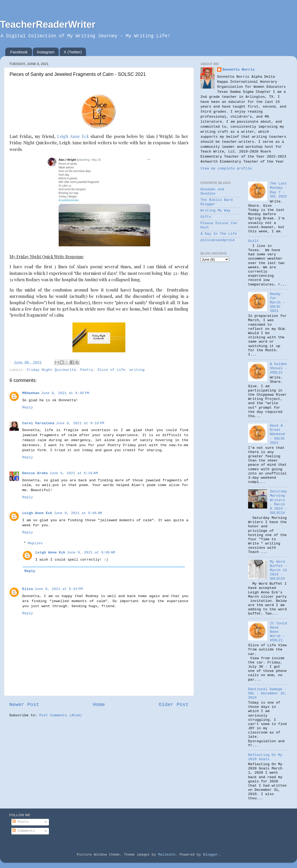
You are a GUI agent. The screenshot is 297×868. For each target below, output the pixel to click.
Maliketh (167, 855)
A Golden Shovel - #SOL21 (278, 368)
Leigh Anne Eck (73, 136)
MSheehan (31, 393)
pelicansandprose (218, 240)
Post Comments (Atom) (61, 715)
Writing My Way (215, 211)
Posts (20, 822)
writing (137, 370)
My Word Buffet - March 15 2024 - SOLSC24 (278, 570)
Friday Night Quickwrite (51, 370)
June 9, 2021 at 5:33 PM (59, 589)
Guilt (253, 241)
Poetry (87, 370)
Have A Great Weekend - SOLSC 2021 (277, 434)
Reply (28, 407)
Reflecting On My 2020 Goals (265, 757)
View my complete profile (226, 168)
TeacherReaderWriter (48, 24)
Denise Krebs (35, 473)
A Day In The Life (219, 234)
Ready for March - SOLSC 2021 (277, 303)
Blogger (211, 855)
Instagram (46, 52)
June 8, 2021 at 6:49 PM (65, 393)
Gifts (206, 217)
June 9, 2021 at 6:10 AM (74, 473)
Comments (24, 831)
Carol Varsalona (38, 423)
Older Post (174, 705)
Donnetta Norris (239, 70)
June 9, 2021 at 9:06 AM (78, 513)
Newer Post (24, 705)
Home (99, 705)
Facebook (19, 52)
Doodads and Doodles (212, 191)
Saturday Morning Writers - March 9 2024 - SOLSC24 (278, 502)
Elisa (28, 589)
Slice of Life (111, 370)
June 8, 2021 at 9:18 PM (80, 423)
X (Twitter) (73, 52)
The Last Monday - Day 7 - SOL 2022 (278, 190)
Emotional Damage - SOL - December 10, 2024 (267, 693)
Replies (35, 543)
